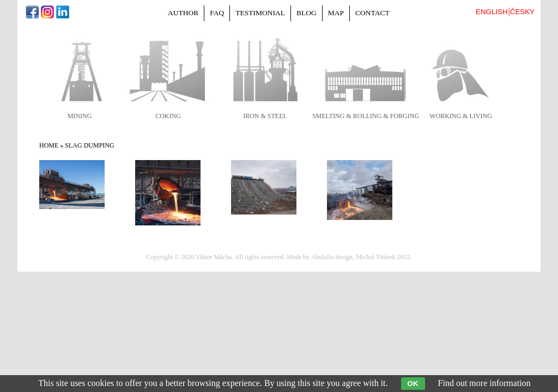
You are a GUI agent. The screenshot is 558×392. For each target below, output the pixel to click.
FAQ (217, 13)
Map (336, 13)
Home (49, 145)
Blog (307, 13)
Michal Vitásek (376, 257)
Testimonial (260, 13)
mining (80, 116)
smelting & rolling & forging (366, 116)
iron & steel (265, 116)
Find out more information (484, 383)
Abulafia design (332, 257)
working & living (461, 116)
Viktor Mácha (214, 257)
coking (168, 116)
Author (183, 13)
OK (413, 384)
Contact (372, 13)
